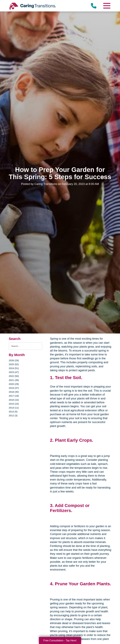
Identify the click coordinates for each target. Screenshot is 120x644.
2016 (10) (14, 400)
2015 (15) (14, 404)
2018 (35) (14, 392)
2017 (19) (14, 396)
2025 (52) (14, 364)
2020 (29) (14, 384)
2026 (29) (14, 360)
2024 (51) (14, 368)
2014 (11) (14, 408)
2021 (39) (14, 380)
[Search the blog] (25, 346)
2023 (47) (14, 372)
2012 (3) (13, 415)
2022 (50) (14, 376)
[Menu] (107, 6)
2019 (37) (14, 388)
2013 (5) (13, 412)
